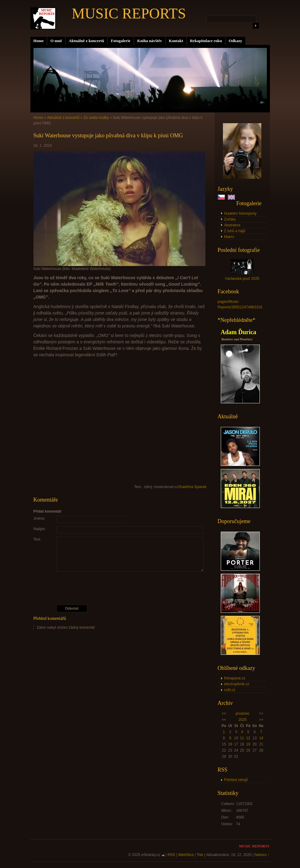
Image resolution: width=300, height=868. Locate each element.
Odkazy (236, 41)
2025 (243, 720)
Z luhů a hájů (235, 231)
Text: (37, 539)
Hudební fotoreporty (240, 213)
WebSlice (186, 855)
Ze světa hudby (96, 118)
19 (248, 744)
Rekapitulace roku (206, 41)
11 (242, 738)
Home (39, 41)
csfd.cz (230, 690)
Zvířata (230, 219)
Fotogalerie (121, 41)
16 (230, 744)
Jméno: (39, 518)
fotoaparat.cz (235, 678)
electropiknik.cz (237, 684)
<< (224, 714)
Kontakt (176, 41)
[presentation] (120, 588)
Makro (229, 237)
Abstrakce (232, 225)
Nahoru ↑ (262, 855)
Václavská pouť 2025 (242, 279)
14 (261, 738)
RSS (171, 855)
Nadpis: (40, 529)
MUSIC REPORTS (129, 13)
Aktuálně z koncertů (86, 41)
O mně (56, 41)
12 (248, 738)
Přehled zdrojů (236, 780)
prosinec (242, 714)
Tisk (200, 855)
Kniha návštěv (150, 41)
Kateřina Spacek (193, 487)
